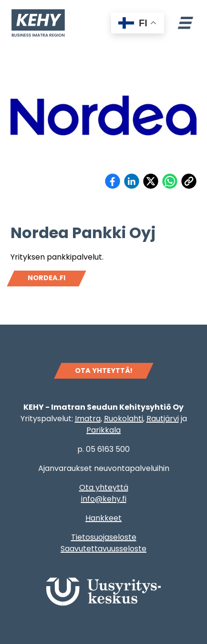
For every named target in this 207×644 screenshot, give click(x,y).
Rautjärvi (163, 419)
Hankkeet (103, 518)
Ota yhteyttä (104, 487)
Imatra (88, 419)
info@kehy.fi (104, 499)
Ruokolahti (124, 419)
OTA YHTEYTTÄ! (104, 371)
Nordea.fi (47, 278)
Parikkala (103, 430)
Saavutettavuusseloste (103, 549)
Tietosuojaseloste (104, 537)
